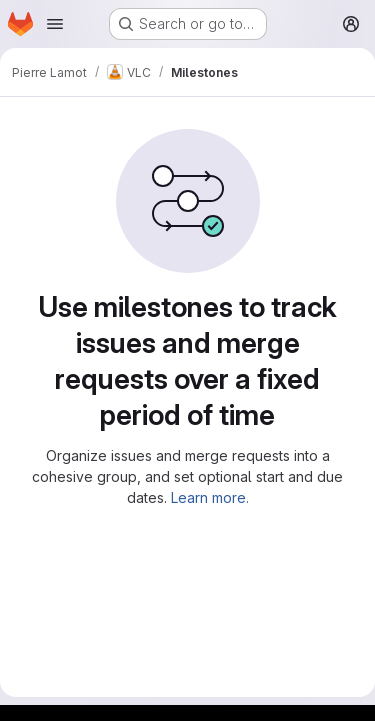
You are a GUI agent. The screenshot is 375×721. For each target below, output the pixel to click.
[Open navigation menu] (55, 24)
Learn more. (210, 497)
